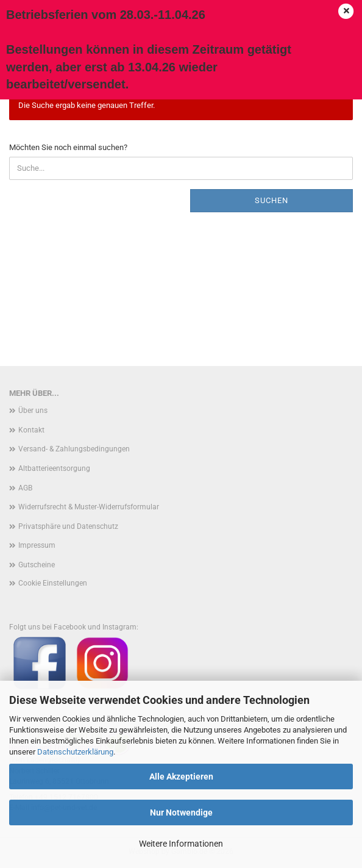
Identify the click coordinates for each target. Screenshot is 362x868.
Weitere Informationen (181, 844)
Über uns (33, 411)
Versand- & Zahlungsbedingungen (74, 449)
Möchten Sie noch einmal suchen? (68, 147)
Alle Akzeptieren (181, 777)
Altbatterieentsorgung (54, 468)
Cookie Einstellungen (53, 583)
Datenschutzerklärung (75, 752)
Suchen (271, 200)
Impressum (37, 545)
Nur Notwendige (181, 812)
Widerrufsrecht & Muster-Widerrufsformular (89, 507)
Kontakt (31, 430)
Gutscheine (37, 565)
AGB (25, 488)
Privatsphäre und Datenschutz (68, 526)
